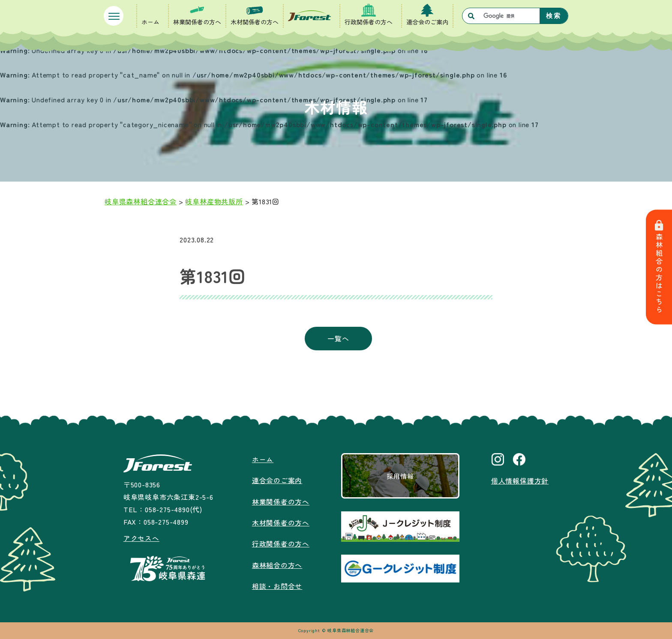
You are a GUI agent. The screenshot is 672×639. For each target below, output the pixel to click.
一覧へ (338, 338)
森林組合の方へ (277, 564)
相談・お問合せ (277, 585)
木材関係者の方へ (255, 22)
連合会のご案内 (427, 22)
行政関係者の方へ (369, 22)
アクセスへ (141, 538)
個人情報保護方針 (520, 481)
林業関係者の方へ (197, 22)
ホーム (150, 22)
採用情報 (400, 476)
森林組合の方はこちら (659, 267)
